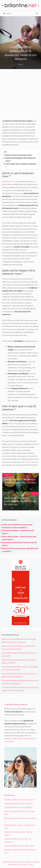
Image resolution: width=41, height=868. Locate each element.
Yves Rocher (9, 741)
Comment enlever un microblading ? (18, 807)
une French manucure (30, 462)
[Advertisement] (20, 95)
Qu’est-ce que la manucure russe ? (19, 155)
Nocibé (13, 738)
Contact (30, 864)
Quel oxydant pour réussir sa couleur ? (19, 803)
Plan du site (22, 864)
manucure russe (11, 181)
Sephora (20, 738)
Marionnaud (29, 738)
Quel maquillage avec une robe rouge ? (19, 846)
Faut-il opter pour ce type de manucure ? (21, 165)
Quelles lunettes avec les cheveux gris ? (20, 800)
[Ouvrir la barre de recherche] (37, 13)
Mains (20, 64)
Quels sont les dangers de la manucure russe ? (20, 159)
